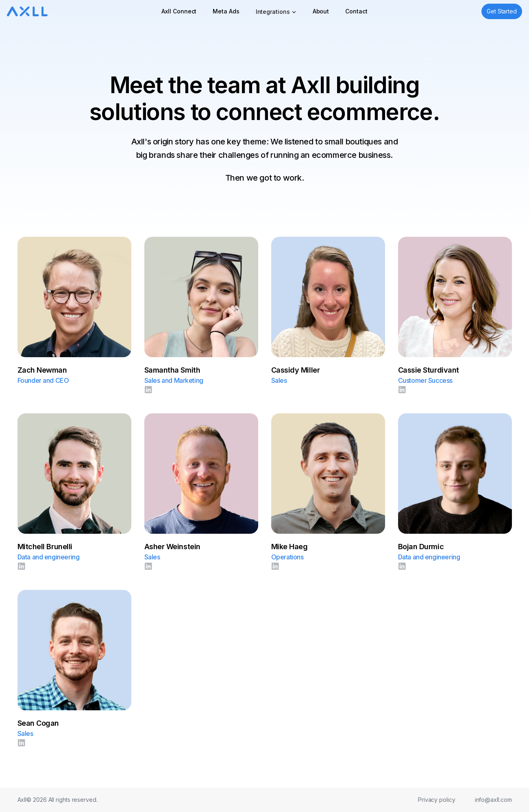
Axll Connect (179, 11)
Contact (356, 11)
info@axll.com (493, 800)
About (321, 11)
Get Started (502, 11)
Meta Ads (226, 11)
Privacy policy (437, 800)
